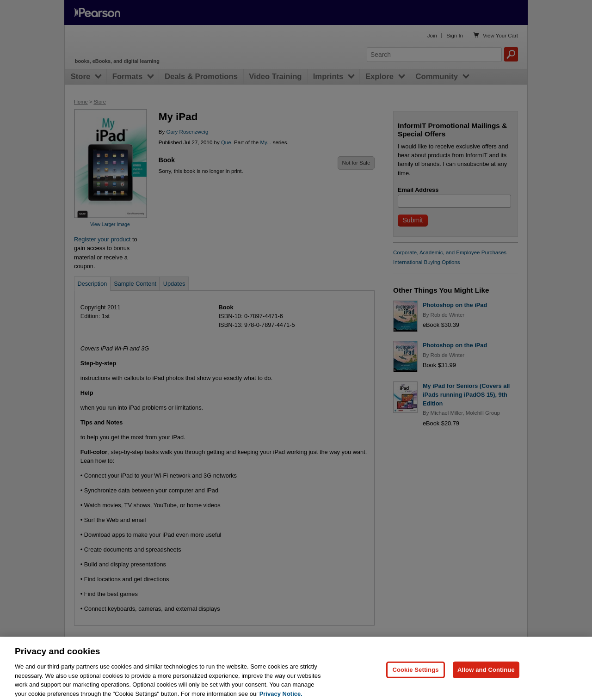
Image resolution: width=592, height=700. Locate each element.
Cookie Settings (415, 674)
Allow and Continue (486, 674)
